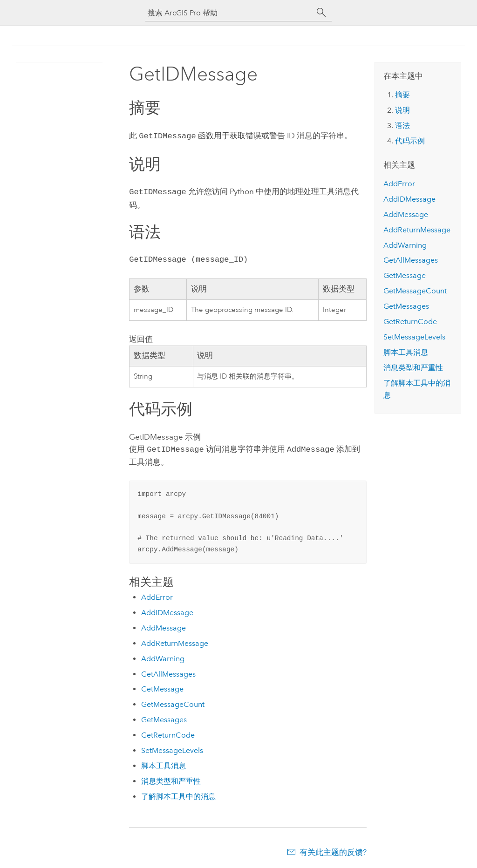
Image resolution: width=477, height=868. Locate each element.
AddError (157, 594)
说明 (402, 110)
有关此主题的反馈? (333, 849)
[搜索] (321, 13)
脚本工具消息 (164, 763)
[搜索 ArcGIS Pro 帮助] (229, 13)
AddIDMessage (167, 610)
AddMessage (164, 625)
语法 (402, 125)
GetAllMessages (168, 671)
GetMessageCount (173, 702)
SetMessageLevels (172, 748)
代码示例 (410, 141)
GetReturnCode (168, 732)
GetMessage (162, 686)
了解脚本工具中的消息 (178, 794)
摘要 (402, 95)
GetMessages (164, 717)
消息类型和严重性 (171, 778)
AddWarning (163, 656)
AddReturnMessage (175, 641)
